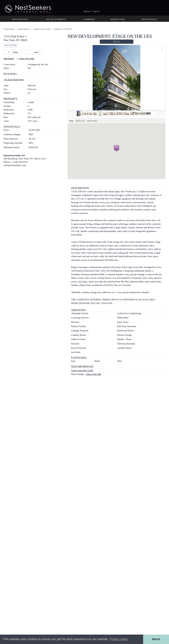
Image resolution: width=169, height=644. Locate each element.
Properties (20, 19)
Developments (56, 19)
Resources (149, 19)
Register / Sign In (92, 11)
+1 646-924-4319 (19, 162)
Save (34, 52)
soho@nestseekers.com (15, 165)
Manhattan (24, 29)
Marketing (118, 19)
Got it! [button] (156, 639)
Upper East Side (42, 29)
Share (13, 52)
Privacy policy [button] (119, 639)
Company (89, 19)
